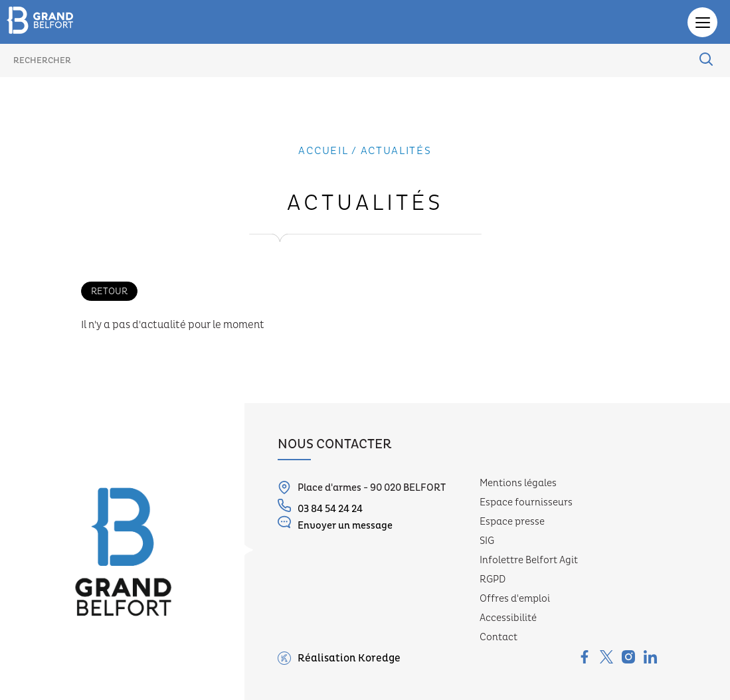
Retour (109, 291)
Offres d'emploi (515, 599)
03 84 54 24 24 (320, 507)
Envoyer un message (335, 524)
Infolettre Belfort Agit (529, 560)
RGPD (493, 579)
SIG (487, 541)
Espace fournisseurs (526, 502)
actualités (396, 151)
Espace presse (512, 522)
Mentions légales (518, 483)
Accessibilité (508, 618)
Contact (499, 637)
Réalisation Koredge (339, 658)
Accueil (323, 151)
